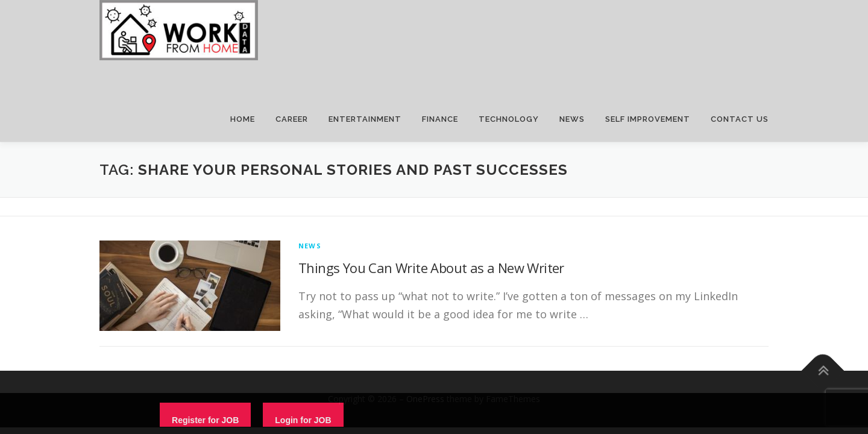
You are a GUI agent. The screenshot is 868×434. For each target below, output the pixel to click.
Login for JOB (303, 420)
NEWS (572, 119)
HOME (243, 119)
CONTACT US (740, 119)
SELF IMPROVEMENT (648, 119)
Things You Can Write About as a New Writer (431, 268)
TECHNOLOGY (509, 119)
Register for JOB (205, 420)
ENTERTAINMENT (365, 119)
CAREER (292, 119)
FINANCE (440, 119)
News (310, 246)
